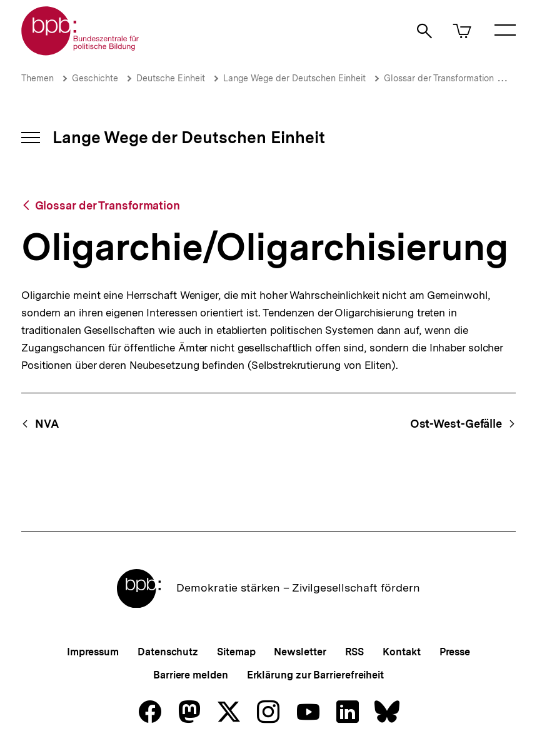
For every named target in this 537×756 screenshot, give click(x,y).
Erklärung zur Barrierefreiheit (315, 675)
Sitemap (236, 652)
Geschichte (95, 78)
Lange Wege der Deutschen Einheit (294, 78)
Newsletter (300, 652)
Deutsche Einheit (171, 78)
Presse (455, 652)
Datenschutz (168, 652)
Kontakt (401, 652)
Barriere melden (191, 675)
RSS (355, 652)
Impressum (93, 652)
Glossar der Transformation (439, 78)
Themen (38, 78)
